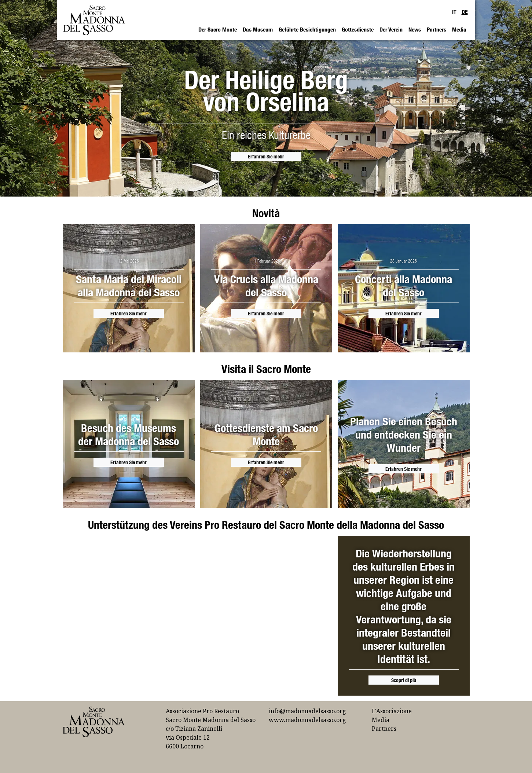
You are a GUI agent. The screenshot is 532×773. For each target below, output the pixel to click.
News (415, 29)
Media (459, 29)
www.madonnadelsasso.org (307, 720)
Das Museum (258, 29)
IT (454, 12)
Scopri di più (404, 680)
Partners (436, 29)
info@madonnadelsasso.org (307, 711)
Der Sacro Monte (218, 29)
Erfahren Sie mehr (266, 156)
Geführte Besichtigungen (307, 29)
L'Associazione (392, 711)
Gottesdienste (358, 29)
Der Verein (391, 29)
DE (465, 12)
